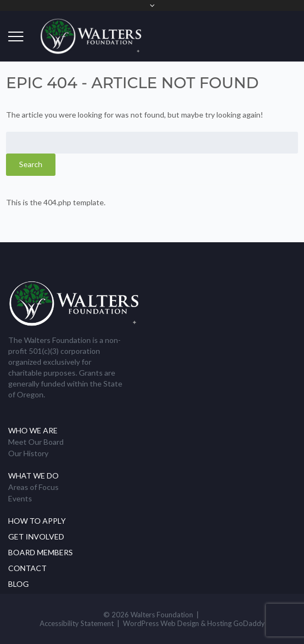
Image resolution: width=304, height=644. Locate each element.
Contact (27, 568)
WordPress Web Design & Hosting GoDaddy (194, 623)
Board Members (41, 552)
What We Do (33, 476)
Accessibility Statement (77, 623)
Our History (28, 453)
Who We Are (33, 430)
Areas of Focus (33, 487)
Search (31, 164)
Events (20, 498)
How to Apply (37, 521)
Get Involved (36, 536)
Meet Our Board (36, 442)
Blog (18, 584)
